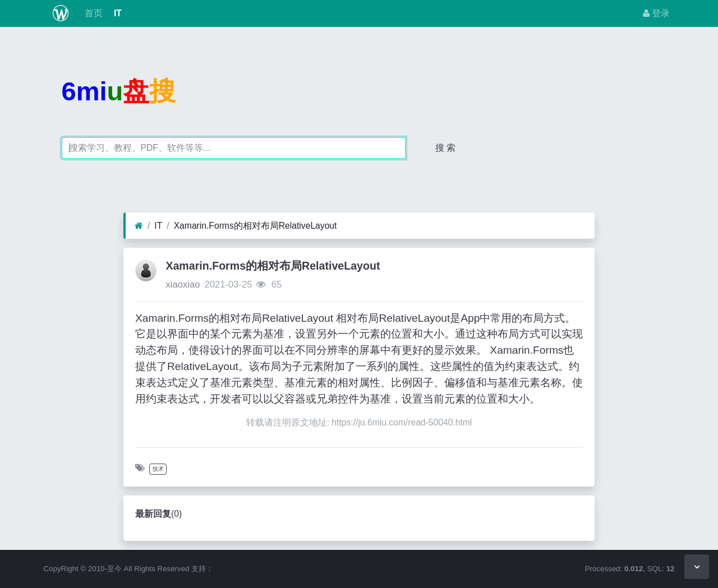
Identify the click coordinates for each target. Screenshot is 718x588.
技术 (158, 469)
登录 (656, 13)
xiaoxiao (183, 284)
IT (117, 13)
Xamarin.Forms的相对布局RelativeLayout (256, 226)
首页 (92, 13)
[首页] (139, 226)
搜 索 (445, 148)
